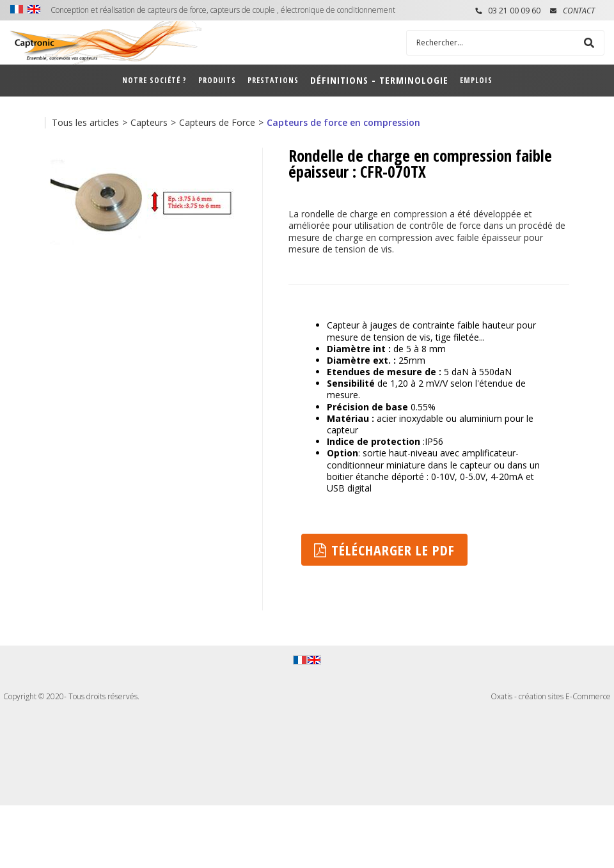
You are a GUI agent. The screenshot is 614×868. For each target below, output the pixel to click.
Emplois (476, 80)
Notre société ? (154, 80)
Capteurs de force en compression (343, 122)
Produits (217, 80)
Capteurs (149, 122)
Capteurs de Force (217, 122)
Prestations (273, 80)
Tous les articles (85, 122)
